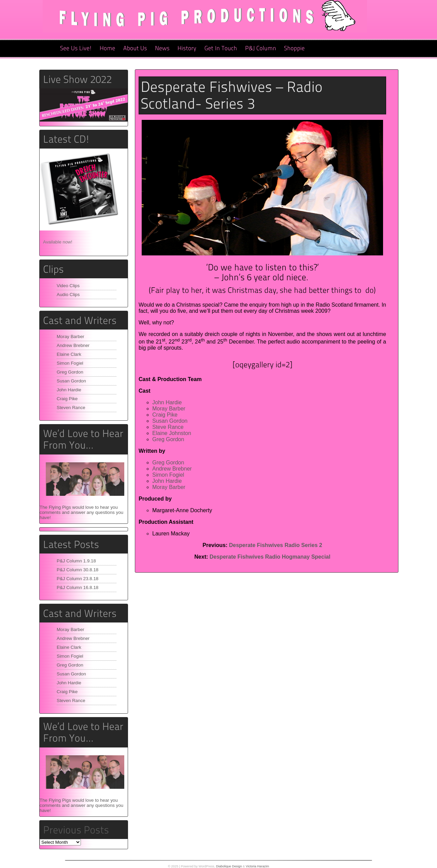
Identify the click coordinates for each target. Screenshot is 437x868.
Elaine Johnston (172, 433)
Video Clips (68, 286)
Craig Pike (67, 399)
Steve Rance (168, 427)
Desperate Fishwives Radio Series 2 (276, 545)
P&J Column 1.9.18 (76, 561)
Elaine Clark (69, 354)
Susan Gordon (71, 381)
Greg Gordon (70, 372)
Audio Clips (68, 295)
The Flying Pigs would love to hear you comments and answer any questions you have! (81, 512)
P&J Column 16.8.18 (77, 587)
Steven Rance (71, 408)
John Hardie (69, 390)
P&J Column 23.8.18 (77, 579)
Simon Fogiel (70, 363)
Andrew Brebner (73, 345)
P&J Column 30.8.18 (77, 570)
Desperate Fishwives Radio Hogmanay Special (270, 557)
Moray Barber (71, 337)
